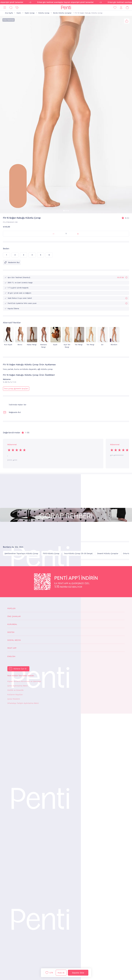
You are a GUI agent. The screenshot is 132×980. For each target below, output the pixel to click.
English (11, 656)
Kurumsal (12, 624)
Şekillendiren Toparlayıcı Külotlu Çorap (21, 553)
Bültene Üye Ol (20, 669)
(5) (127, 218)
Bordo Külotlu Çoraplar (62, 13)
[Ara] (11, 8)
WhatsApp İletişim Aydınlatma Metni (23, 703)
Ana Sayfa (9, 13)
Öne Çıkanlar (14, 616)
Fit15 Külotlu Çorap (51, 553)
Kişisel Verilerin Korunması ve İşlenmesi (24, 681)
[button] (64, 211)
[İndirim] (17, 8)
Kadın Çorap (30, 13)
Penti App (12, 648)
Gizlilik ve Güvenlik (15, 690)
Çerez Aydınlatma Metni (17, 686)
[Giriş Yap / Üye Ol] (121, 8)
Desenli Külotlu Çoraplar (108, 553)
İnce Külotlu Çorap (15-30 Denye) (78, 553)
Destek (11, 632)
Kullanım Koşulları (15, 695)
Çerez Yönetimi (14, 699)
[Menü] (5, 8)
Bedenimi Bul (12, 262)
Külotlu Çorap (44, 13)
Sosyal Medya (14, 640)
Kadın (19, 13)
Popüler (11, 608)
